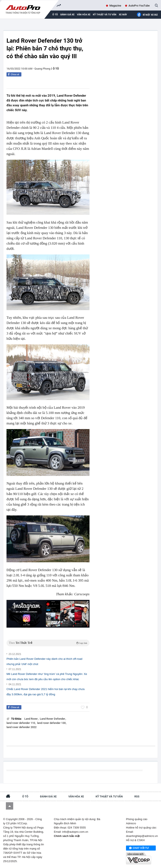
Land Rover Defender (53, 719)
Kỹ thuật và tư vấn (105, 15)
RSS (137, 796)
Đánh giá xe (67, 15)
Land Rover (31, 719)
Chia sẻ (15, 74)
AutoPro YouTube (139, 6)
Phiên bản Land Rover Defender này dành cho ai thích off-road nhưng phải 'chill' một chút (44, 661)
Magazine (115, 6)
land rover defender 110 (21, 723)
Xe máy (123, 15)
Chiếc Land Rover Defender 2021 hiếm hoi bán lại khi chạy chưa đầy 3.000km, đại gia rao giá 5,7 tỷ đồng (45, 692)
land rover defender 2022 (21, 727)
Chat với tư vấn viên (139, 848)
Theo (48, 643)
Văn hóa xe (84, 15)
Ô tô (56, 69)
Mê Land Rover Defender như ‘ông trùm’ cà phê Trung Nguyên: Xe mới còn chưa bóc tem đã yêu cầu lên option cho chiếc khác (47, 677)
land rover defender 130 (52, 723)
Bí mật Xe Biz (147, 15)
